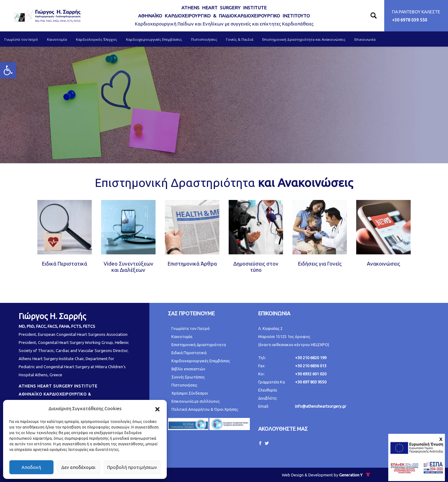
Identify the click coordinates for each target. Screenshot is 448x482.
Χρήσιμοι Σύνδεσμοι (190, 393)
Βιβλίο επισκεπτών (188, 369)
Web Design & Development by (327, 475)
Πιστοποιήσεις (184, 385)
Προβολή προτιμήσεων (132, 467)
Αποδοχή (31, 467)
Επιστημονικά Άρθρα (192, 264)
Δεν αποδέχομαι (78, 467)
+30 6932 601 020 (311, 374)
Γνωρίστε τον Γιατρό (191, 328)
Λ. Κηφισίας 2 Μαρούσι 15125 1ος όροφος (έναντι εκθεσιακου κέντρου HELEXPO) (294, 336)
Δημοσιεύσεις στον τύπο (256, 267)
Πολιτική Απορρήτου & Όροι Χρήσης (205, 409)
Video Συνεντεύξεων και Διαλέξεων (128, 267)
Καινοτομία (182, 336)
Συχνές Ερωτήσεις (188, 377)
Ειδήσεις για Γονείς (320, 264)
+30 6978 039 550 (410, 20)
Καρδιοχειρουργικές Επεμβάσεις (201, 361)
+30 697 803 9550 (311, 382)
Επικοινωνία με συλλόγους (196, 401)
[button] (157, 409)
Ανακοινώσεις (383, 264)
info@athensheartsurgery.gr (321, 406)
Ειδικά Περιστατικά (65, 264)
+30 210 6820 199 (311, 358)
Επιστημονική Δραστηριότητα (199, 345)
